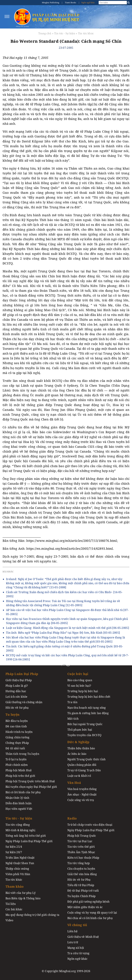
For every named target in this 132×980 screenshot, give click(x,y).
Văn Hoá (74, 783)
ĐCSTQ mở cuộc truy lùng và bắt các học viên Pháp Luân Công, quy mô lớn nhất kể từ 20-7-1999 (67, 657)
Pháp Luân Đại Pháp (22, 674)
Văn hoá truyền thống (82, 789)
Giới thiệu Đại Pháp (19, 680)
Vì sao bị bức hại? (79, 686)
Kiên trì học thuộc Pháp (83, 858)
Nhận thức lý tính (17, 798)
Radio (72, 818)
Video (9, 920)
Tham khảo (15, 886)
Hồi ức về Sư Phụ (79, 880)
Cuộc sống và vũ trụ (81, 800)
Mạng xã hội (76, 948)
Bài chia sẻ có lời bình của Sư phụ (90, 918)
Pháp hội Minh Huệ (19, 770)
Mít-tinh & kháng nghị (20, 830)
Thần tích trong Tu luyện (22, 754)
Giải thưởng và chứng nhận (24, 702)
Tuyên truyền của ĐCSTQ (84, 735)
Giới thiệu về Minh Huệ (83, 937)
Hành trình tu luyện (19, 732)
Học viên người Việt (19, 809)
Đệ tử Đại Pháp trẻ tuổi (83, 891)
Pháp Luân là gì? (17, 686)
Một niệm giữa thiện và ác (85, 907)
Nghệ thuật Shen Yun (20, 863)
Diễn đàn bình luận (18, 803)
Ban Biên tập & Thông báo (23, 898)
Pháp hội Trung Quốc (82, 836)
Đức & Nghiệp (78, 742)
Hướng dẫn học (16, 691)
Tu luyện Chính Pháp (81, 896)
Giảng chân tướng (18, 737)
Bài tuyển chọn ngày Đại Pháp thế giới (31, 787)
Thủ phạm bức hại (80, 730)
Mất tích (73, 719)
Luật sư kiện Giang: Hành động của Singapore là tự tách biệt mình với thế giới (68, 628)
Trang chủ (45, 33)
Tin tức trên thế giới (81, 847)
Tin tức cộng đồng (18, 825)
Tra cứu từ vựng (78, 953)
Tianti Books (71, 3)
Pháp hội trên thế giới (20, 776)
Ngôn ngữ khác (88, 3)
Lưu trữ (73, 942)
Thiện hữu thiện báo (81, 748)
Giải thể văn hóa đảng (82, 874)
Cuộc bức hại (78, 674)
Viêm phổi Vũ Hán (18, 874)
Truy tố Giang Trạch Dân (84, 770)
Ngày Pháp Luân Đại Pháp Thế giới (29, 841)
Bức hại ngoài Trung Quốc (85, 724)
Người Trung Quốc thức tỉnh (87, 759)
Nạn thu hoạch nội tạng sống (87, 708)
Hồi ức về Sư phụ (17, 708)
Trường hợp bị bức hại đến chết (89, 697)
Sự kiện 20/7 (14, 852)
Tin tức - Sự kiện (65, 33)
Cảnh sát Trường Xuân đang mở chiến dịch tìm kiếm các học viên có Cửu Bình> (64, 594)
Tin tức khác (86, 33)
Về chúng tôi (77, 925)
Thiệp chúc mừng (17, 869)
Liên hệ (72, 931)
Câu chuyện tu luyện (81, 869)
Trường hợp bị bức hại (83, 691)
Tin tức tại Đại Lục (80, 841)
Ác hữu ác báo (77, 754)
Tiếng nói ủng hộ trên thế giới (26, 836)
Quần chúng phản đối (82, 765)
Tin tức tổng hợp (79, 863)
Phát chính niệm (17, 765)
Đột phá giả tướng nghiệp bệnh (88, 902)
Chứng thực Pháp (17, 743)
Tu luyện (12, 714)
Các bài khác (14, 909)
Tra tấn (72, 702)
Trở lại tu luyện (16, 759)
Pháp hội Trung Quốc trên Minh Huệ (30, 781)
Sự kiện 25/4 (14, 847)
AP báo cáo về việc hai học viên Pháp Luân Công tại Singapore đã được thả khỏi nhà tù (67, 612)
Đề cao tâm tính (16, 726)
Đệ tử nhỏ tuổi (15, 748)
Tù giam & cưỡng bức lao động (88, 713)
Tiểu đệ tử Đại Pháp (81, 885)
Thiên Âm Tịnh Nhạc (81, 852)
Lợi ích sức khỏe (16, 697)
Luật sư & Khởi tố (79, 776)
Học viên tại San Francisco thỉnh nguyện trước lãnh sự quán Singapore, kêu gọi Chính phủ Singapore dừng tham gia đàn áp (67, 621)
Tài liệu (11, 904)
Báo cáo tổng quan (80, 680)
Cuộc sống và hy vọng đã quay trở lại (92, 913)
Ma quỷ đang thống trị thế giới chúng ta (32, 915)
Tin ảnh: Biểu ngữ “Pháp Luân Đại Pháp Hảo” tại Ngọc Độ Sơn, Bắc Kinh (63, 633)
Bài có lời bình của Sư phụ (23, 792)
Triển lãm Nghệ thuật (20, 858)
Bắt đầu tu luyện (17, 721)
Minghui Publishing (51, 3)
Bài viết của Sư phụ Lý (21, 893)
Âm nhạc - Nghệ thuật (82, 794)
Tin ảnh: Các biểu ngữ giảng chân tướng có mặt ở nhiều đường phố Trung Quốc (65, 648)
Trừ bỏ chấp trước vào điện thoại (90, 825)
